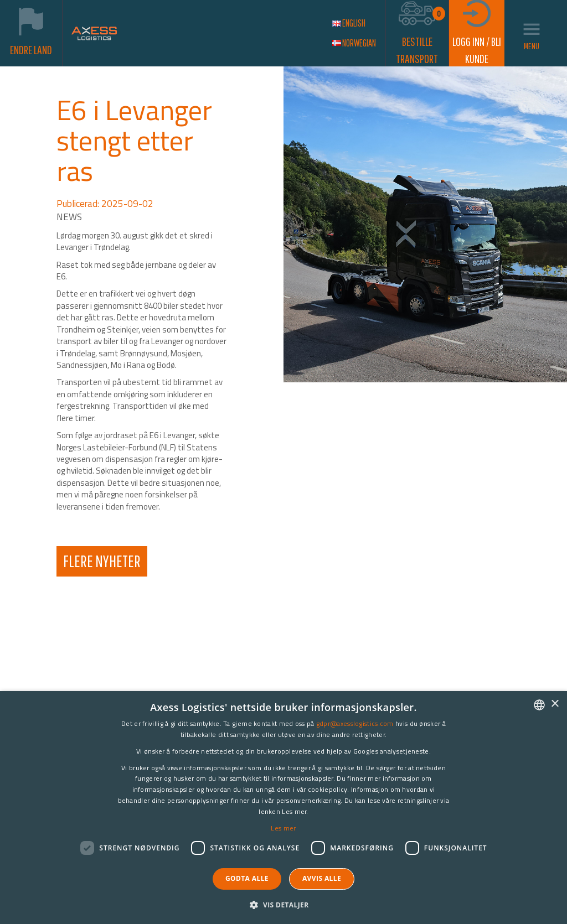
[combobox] (539, 705)
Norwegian (354, 43)
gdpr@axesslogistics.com (355, 723)
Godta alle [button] (247, 878)
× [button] (555, 704)
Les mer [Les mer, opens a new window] (283, 828)
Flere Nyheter (102, 561)
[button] (283, 904)
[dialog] (283, 808)
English (349, 23)
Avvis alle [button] (322, 878)
